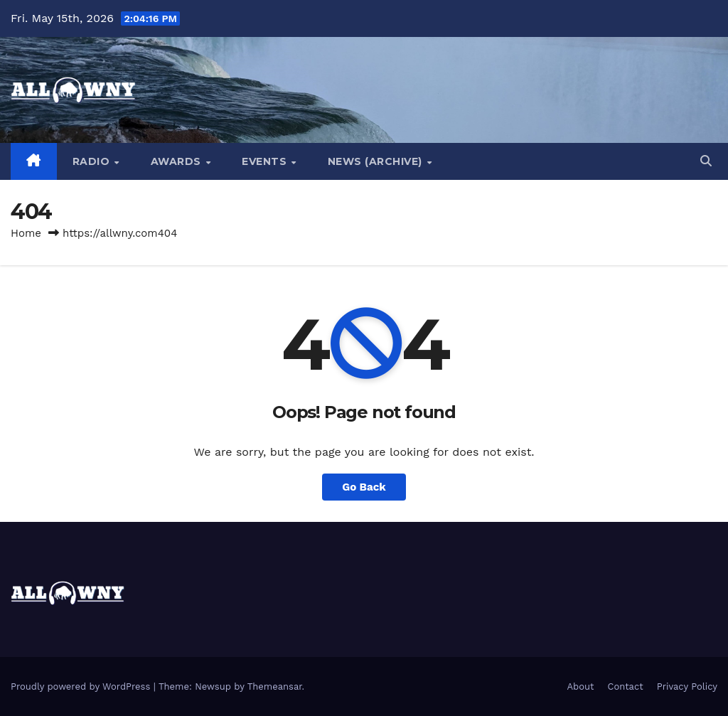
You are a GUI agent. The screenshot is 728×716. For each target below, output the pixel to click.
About (581, 686)
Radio (93, 161)
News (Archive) (377, 161)
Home (26, 233)
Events (266, 161)
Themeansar (275, 686)
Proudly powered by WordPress (82, 686)
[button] (706, 161)
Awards (178, 161)
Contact (626, 686)
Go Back (364, 487)
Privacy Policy (687, 686)
